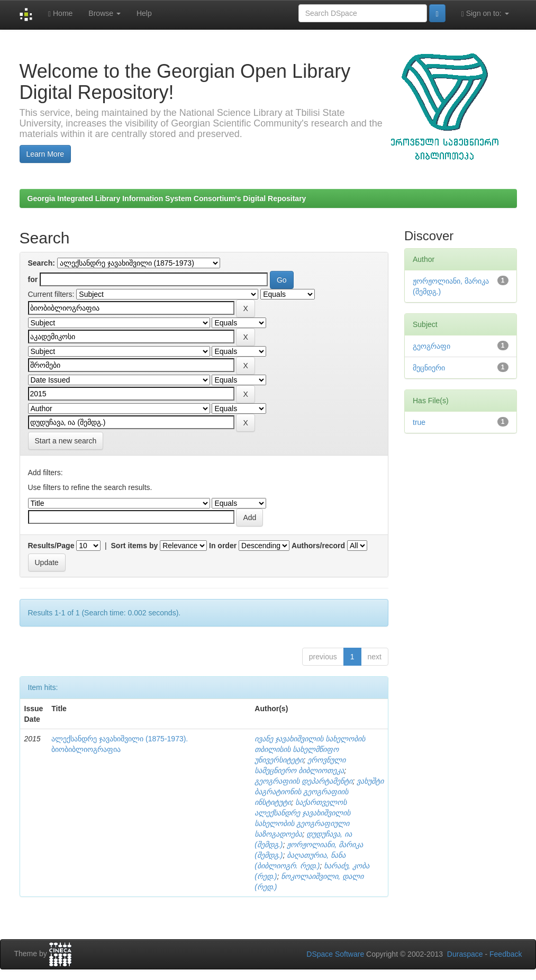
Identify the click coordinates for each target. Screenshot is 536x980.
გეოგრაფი (431, 346)
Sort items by (135, 546)
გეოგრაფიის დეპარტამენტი (303, 781)
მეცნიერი (429, 368)
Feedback (506, 954)
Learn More (46, 154)
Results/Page (51, 546)
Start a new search (66, 441)
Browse (105, 13)
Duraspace (465, 954)
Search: (42, 263)
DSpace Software (335, 954)
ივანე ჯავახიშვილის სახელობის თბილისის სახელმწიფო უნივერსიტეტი (310, 749)
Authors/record (318, 546)
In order (223, 546)
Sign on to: (485, 13)
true (419, 422)
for (33, 279)
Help (144, 13)
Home (60, 13)
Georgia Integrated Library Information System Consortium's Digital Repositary (167, 198)
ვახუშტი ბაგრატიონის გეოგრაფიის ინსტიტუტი (319, 792)
